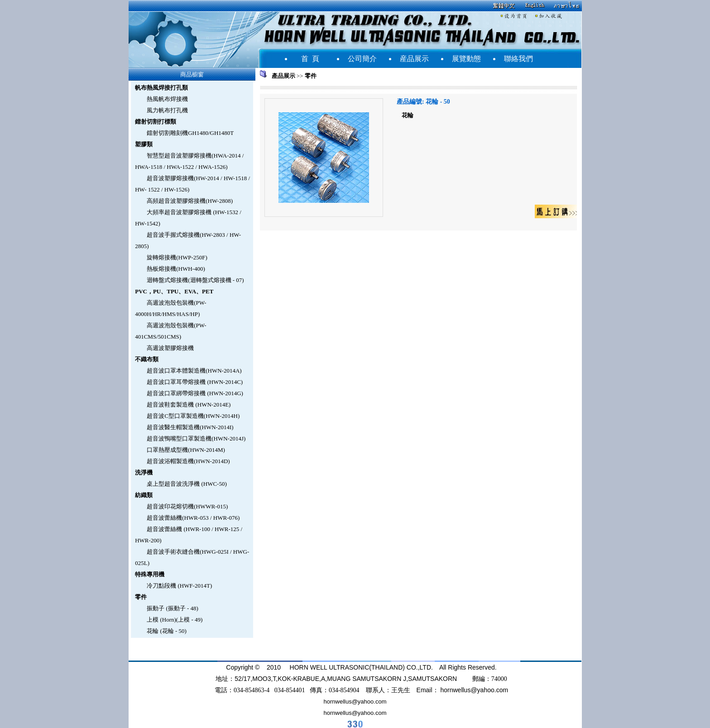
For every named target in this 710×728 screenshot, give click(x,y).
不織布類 (147, 359)
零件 (141, 597)
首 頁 (310, 59)
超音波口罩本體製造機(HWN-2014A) (194, 371)
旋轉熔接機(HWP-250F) (177, 257)
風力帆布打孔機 (167, 110)
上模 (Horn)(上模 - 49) (175, 620)
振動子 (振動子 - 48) (173, 608)
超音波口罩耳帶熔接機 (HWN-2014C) (195, 382)
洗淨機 (144, 472)
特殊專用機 (150, 574)
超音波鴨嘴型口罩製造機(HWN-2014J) (196, 438)
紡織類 (144, 495)
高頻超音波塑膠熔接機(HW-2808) (190, 201)
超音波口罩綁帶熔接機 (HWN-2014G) (195, 393)
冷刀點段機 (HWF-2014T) (179, 586)
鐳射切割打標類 (156, 122)
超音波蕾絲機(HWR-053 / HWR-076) (193, 518)
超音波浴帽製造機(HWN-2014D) (188, 461)
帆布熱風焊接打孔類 (161, 88)
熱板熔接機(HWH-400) (176, 269)
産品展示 (414, 59)
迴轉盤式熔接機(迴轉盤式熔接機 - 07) (195, 280)
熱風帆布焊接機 (167, 99)
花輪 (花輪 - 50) (167, 631)
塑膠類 (144, 144)
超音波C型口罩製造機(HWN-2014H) (193, 416)
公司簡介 (362, 59)
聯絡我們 (518, 59)
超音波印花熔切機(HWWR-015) (187, 506)
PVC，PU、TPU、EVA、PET (174, 291)
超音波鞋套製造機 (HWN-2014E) (189, 405)
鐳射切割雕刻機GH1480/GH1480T (190, 133)
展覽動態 (466, 59)
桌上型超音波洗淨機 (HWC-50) (187, 484)
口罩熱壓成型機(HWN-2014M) (186, 450)
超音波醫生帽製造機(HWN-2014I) (190, 427)
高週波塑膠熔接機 (170, 348)
